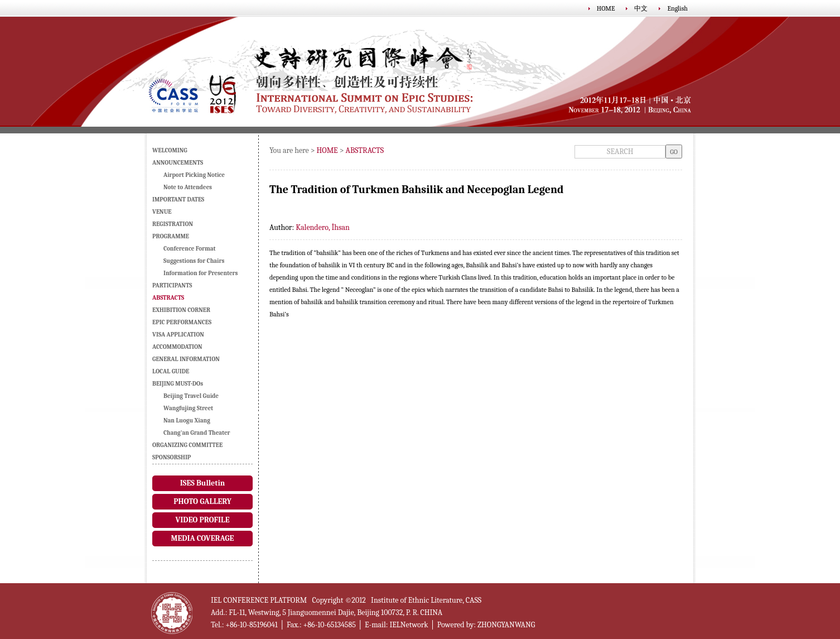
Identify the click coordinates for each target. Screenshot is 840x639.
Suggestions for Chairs (194, 261)
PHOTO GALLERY (202, 501)
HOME (606, 8)
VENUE (162, 212)
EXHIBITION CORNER (181, 310)
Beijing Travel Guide (191, 396)
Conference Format (190, 249)
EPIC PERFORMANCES (182, 322)
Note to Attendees (188, 187)
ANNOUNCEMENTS (178, 163)
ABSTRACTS (365, 150)
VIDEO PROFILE (202, 520)
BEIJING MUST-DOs (178, 384)
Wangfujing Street (188, 408)
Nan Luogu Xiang (187, 421)
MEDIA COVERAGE (203, 538)
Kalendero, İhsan (323, 227)
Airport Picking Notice (194, 175)
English (677, 8)
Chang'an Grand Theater (197, 433)
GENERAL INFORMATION (186, 359)
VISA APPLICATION (178, 335)
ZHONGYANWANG (506, 625)
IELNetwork (409, 625)
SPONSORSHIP (172, 457)
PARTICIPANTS (172, 285)
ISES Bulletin (202, 483)
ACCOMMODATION (177, 347)
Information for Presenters (201, 273)
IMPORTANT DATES (178, 200)
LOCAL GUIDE (171, 371)
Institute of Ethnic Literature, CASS (426, 600)
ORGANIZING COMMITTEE (187, 445)
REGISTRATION (173, 224)
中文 (641, 8)
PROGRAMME (171, 236)
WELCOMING (170, 150)
